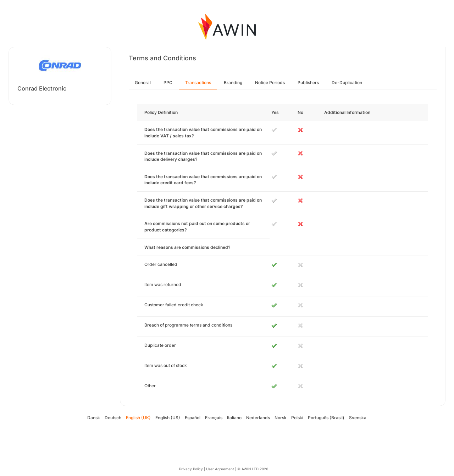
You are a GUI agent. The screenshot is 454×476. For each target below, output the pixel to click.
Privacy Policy (191, 469)
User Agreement (220, 469)
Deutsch (113, 418)
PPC (168, 83)
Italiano (234, 418)
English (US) (168, 418)
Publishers (308, 83)
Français (214, 418)
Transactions (198, 83)
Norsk (281, 418)
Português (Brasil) (326, 418)
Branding (233, 83)
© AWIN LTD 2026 (253, 469)
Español (193, 418)
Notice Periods (270, 83)
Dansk (94, 418)
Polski (297, 418)
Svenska (358, 418)
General (143, 83)
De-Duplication (347, 83)
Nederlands (258, 418)
